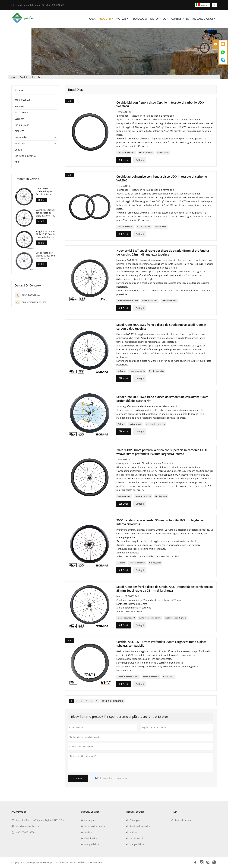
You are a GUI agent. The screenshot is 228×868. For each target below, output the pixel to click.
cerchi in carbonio (151, 677)
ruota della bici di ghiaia (176, 618)
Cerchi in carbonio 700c (128, 677)
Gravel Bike (21, 137)
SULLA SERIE (21, 113)
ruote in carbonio (137, 371)
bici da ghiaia (161, 496)
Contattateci (180, 19)
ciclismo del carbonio (155, 424)
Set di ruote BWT (169, 301)
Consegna (135, 820)
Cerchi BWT (168, 677)
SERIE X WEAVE (23, 100)
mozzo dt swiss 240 (126, 618)
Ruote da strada (183, 820)
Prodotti (106, 19)
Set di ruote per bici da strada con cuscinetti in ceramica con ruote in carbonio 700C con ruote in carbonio (46, 256)
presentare (78, 778)
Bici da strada (22, 125)
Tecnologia (139, 19)
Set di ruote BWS (157, 371)
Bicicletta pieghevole (26, 156)
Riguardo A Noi (204, 19)
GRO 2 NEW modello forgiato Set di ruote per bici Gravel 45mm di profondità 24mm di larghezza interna (46, 192)
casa (14, 77)
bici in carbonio (146, 153)
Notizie (122, 19)
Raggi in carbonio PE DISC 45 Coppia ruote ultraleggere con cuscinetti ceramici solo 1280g (46, 234)
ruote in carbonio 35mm (150, 618)
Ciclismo (121, 371)
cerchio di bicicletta (126, 153)
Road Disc (20, 144)
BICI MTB (19, 131)
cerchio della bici (125, 227)
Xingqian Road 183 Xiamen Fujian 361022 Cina (41, 820)
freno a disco (163, 153)
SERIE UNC (20, 107)
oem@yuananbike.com (28, 5)
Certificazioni (91, 838)
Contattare (19, 812)
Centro (18, 150)
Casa (92, 19)
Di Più (41, 200)
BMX (17, 162)
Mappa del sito (92, 844)
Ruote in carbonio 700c (128, 301)
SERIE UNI (20, 119)
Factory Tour (159, 19)
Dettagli (140, 160)
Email (124, 160)
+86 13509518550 (55, 5)
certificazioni (136, 838)
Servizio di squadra (95, 826)
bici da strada (136, 424)
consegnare (91, 820)
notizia (133, 832)
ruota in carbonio (150, 301)
